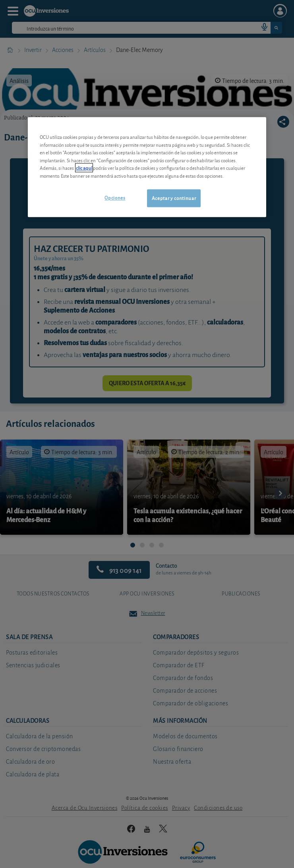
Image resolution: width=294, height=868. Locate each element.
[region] (147, 167)
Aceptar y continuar (174, 198)
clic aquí (84, 168)
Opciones (115, 198)
